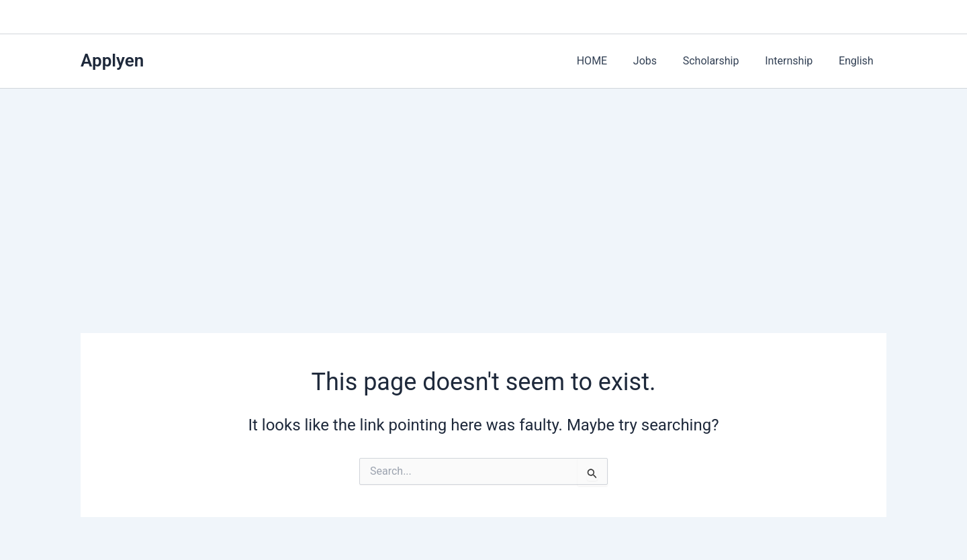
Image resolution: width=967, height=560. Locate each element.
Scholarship (722, 61)
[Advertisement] (483, 189)
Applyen (112, 60)
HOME (612, 61)
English (858, 61)
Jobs (660, 61)
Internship (795, 61)
